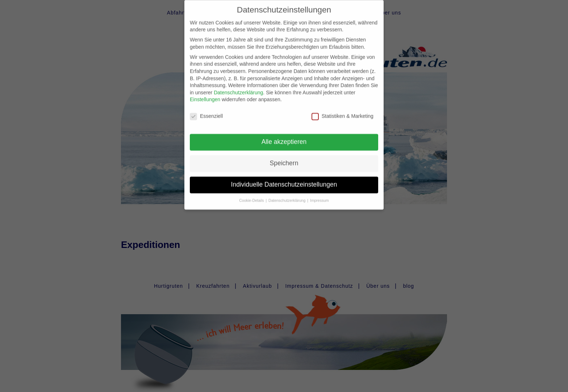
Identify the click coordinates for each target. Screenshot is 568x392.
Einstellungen (205, 94)
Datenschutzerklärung (238, 87)
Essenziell (206, 111)
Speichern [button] (284, 157)
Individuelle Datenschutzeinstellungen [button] (284, 178)
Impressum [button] (319, 194)
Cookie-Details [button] (252, 194)
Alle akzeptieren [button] (284, 136)
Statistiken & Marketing (343, 111)
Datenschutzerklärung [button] (287, 194)
